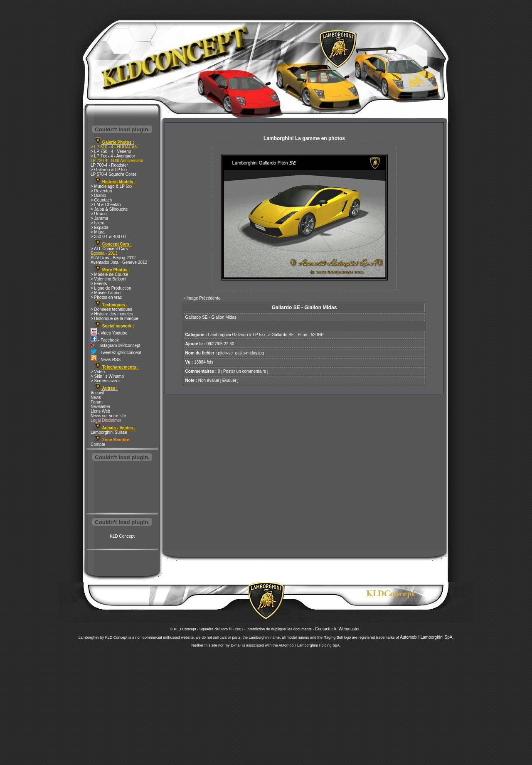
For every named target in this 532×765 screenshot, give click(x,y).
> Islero (97, 223)
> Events (99, 284)
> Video (98, 372)
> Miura (98, 232)
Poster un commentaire (245, 371)
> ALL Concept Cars (109, 249)
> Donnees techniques (111, 309)
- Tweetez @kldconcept (116, 353)
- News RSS (106, 360)
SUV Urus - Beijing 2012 (113, 258)
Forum (97, 402)
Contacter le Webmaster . (339, 629)
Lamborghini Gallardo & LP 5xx (237, 335)
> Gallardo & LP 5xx (109, 170)
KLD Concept (122, 536)
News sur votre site (108, 416)
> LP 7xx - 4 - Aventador (113, 156)
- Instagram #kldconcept (116, 346)
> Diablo (98, 196)
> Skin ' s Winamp (107, 376)
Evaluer (229, 380)
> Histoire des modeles (112, 314)
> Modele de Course (109, 274)
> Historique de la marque (115, 319)
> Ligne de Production (111, 288)
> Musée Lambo (106, 293)
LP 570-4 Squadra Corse (113, 174)
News (96, 397)
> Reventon (101, 191)
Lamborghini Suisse (109, 432)
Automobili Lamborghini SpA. (427, 637)
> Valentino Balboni (108, 279)
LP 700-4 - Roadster (109, 165)
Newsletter (100, 407)
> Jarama (99, 218)
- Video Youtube (109, 333)
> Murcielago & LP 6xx (111, 186)
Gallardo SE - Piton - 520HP (298, 335)
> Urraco (99, 214)
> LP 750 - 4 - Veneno (111, 151)
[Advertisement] (122, 488)
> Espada (100, 228)
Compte (98, 444)
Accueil (97, 393)
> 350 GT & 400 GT (109, 237)
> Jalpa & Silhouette (109, 209)
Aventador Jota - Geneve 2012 (119, 262)
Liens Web (100, 411)
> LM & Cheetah (106, 205)
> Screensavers (105, 381)
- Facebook (105, 340)
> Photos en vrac (106, 297)
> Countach (101, 200)
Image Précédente (204, 298)
